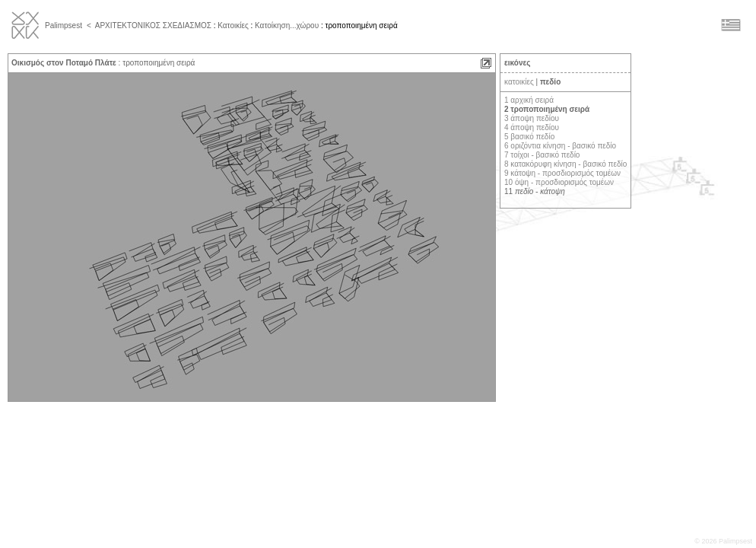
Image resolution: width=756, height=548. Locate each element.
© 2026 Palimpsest (723, 541)
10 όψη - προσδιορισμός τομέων (559, 182)
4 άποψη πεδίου (532, 127)
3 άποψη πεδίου (532, 118)
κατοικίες (519, 82)
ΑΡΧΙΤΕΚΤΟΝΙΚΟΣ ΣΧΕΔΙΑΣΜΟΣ (153, 25)
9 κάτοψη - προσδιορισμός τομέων (562, 173)
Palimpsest (64, 25)
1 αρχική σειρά (529, 100)
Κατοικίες (233, 25)
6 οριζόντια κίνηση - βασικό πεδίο (560, 146)
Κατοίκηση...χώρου (287, 25)
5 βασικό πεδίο (529, 137)
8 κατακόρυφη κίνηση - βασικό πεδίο (565, 164)
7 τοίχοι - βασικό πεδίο (542, 155)
